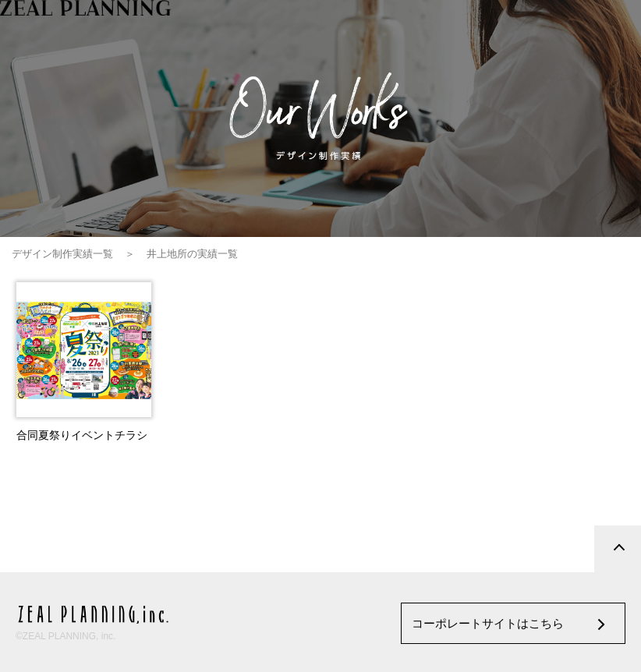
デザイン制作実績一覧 (62, 254)
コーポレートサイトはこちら (488, 623)
